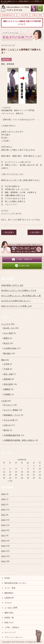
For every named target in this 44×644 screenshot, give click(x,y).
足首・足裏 (8, 374)
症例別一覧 (9, 618)
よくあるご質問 (11, 608)
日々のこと (8, 405)
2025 (3, 494)
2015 (3, 546)
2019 (3, 525)
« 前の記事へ (9, 232)
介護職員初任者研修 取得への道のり (19, 440)
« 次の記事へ (35, 232)
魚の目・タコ (9, 328)
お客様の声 (9, 598)
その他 (4, 401)
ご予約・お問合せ (22, 259)
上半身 (6, 364)
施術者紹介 (9, 593)
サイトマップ (10, 632)
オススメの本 (9, 420)
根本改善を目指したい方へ (16, 583)
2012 (3, 561)
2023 (3, 504)
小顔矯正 (7, 394)
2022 (3, 509)
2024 (3, 499)
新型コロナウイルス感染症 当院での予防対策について (22, 23)
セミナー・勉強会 (11, 410)
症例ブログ (9, 623)
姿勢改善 (10, 64)
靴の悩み (7, 353)
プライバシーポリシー (14, 637)
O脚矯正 (7, 389)
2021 (3, 515)
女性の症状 (8, 384)
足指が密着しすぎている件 (12, 285)
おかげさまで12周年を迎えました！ (16, 301)
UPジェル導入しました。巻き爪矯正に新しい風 (21, 296)
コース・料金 (10, 588)
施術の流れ (9, 613)
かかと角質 (8, 333)
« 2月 (10, 481)
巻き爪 (6, 343)
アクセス (8, 603)
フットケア (6, 324)
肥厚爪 (6, 338)
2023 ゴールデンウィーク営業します (17, 306)
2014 (3, 551)
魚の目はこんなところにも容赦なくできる (19, 290)
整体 (3, 64)
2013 (3, 556)
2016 (3, 541)
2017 (3, 535)
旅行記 (6, 430)
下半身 (6, 369)
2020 (3, 520)
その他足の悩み (10, 348)
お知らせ (7, 425)
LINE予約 (22, 266)
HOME (7, 578)
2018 (3, 530)
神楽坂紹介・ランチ (12, 415)
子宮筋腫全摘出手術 (12, 435)
